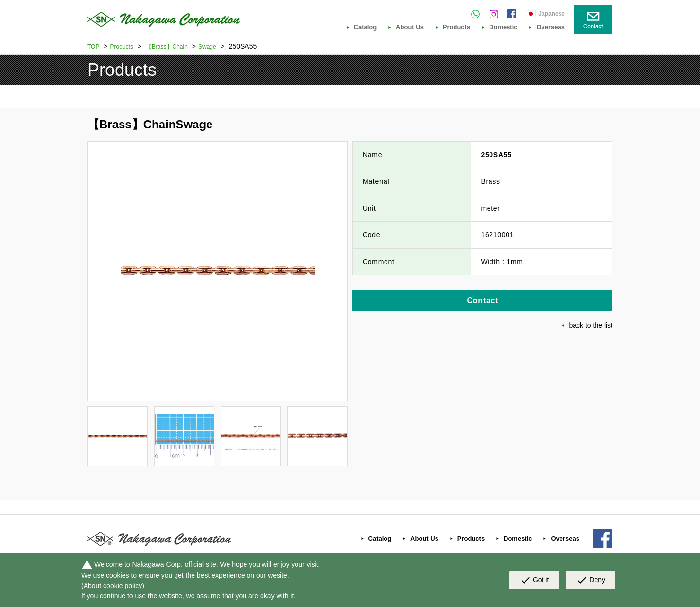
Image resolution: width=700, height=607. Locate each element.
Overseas (551, 27)
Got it (534, 580)
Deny (591, 580)
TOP (93, 47)
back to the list (591, 325)
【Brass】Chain (167, 47)
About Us (410, 27)
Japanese (551, 14)
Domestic (503, 27)
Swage (207, 47)
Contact (482, 300)
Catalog (366, 27)
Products (456, 27)
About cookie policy (113, 586)
